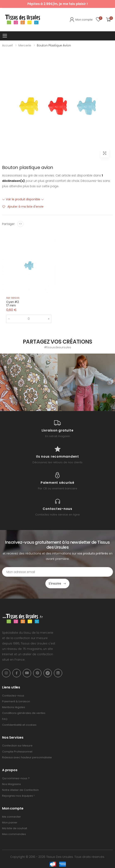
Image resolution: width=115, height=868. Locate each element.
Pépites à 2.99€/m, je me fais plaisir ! (58, 4)
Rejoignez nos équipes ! (18, 796)
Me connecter (11, 817)
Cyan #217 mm (13, 304)
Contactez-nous (13, 696)
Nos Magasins (11, 784)
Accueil (7, 45)
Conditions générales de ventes (24, 713)
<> (20, 224)
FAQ (5, 719)
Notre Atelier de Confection (20, 790)
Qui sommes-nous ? (16, 778)
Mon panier (10, 822)
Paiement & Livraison (16, 701)
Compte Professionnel (17, 752)
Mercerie (25, 45)
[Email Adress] (57, 572)
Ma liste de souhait (15, 828)
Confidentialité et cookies (19, 725)
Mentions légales (14, 707)
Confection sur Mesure (17, 746)
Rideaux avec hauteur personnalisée (27, 757)
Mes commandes (14, 834)
